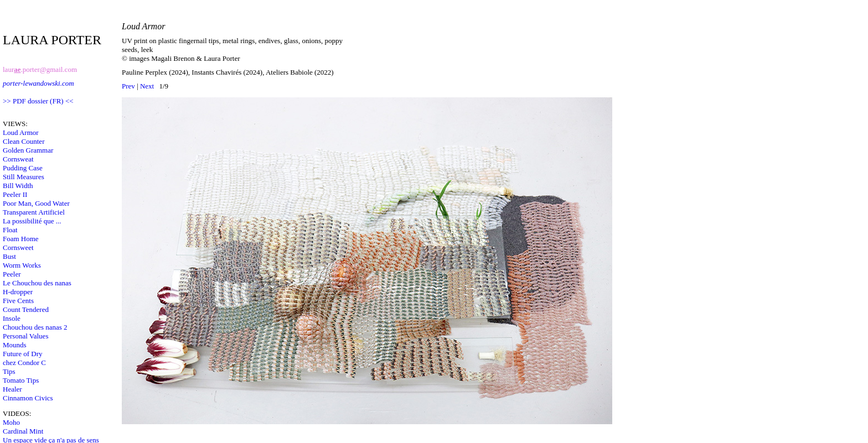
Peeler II (15, 194)
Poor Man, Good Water (36, 203)
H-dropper (18, 292)
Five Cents (18, 301)
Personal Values (25, 336)
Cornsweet (18, 247)
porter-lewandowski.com (38, 83)
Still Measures (24, 177)
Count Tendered (26, 309)
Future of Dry (23, 354)
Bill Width (18, 186)
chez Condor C (24, 363)
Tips (9, 371)
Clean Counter (24, 141)
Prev (128, 86)
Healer (12, 389)
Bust (9, 256)
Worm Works (22, 265)
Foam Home (21, 239)
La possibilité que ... (32, 221)
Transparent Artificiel (34, 212)
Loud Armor (21, 132)
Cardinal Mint (23, 431)
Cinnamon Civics (28, 398)
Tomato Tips (21, 380)
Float (10, 230)
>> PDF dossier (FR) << (38, 101)
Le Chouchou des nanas (37, 283)
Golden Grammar (28, 150)
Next (147, 86)
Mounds (15, 345)
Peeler (12, 274)
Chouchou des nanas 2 (35, 327)
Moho (11, 422)
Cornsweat (18, 159)
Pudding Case (23, 168)
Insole (12, 318)
